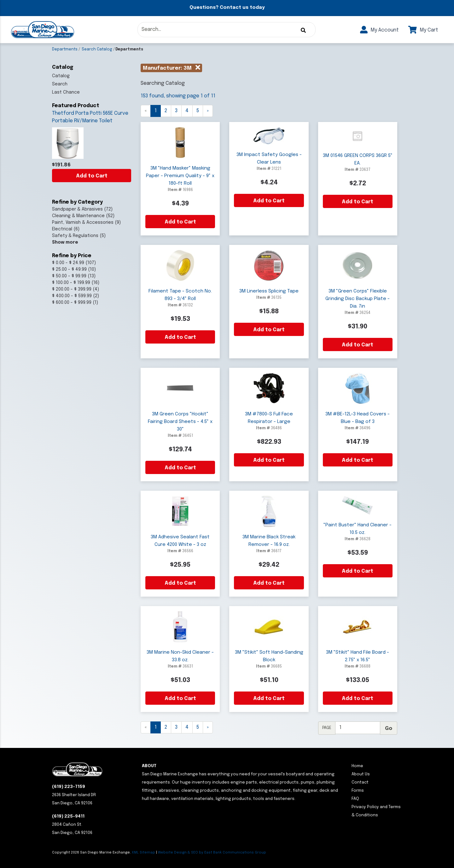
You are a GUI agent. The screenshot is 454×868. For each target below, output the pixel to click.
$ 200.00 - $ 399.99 (72, 289)
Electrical (62, 229)
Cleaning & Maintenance (78, 216)
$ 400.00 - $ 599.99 (72, 296)
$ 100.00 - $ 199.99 (71, 283)
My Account (379, 30)
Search (60, 84)
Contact (360, 782)
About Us (361, 774)
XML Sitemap (143, 853)
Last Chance (66, 92)
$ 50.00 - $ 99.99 (69, 276)
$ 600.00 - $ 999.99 (72, 303)
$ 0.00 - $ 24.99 (68, 263)
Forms (358, 791)
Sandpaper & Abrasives (77, 209)
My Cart (423, 30)
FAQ (355, 799)
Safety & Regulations (75, 236)
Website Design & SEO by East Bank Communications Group (212, 853)
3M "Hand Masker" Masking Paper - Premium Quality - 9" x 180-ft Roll (180, 176)
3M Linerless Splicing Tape (269, 291)
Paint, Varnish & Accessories (83, 223)
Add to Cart (92, 176)
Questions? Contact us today (227, 8)
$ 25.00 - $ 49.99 (69, 269)
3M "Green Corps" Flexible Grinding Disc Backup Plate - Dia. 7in (358, 299)
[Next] (208, 111)
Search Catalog (97, 49)
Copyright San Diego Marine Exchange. (92, 853)
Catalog (61, 76)
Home (357, 766)
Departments (65, 49)
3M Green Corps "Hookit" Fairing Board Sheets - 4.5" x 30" (180, 422)
